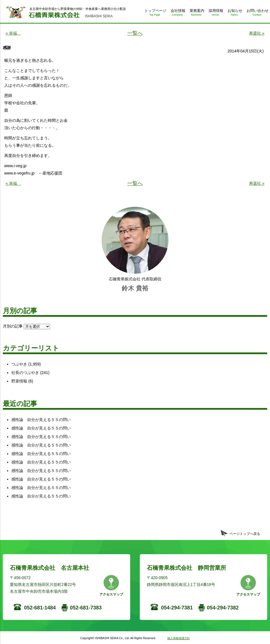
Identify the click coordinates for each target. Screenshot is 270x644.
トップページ (155, 13)
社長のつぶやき (25, 373)
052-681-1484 (40, 608)
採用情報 (215, 13)
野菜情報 (19, 381)
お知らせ (234, 13)
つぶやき (19, 364)
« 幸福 (13, 33)
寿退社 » (257, 33)
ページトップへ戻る (245, 534)
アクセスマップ (111, 594)
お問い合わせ (257, 13)
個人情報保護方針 (179, 638)
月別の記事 (13, 326)
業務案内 (196, 13)
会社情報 (177, 13)
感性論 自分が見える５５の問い (41, 420)
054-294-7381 (177, 608)
